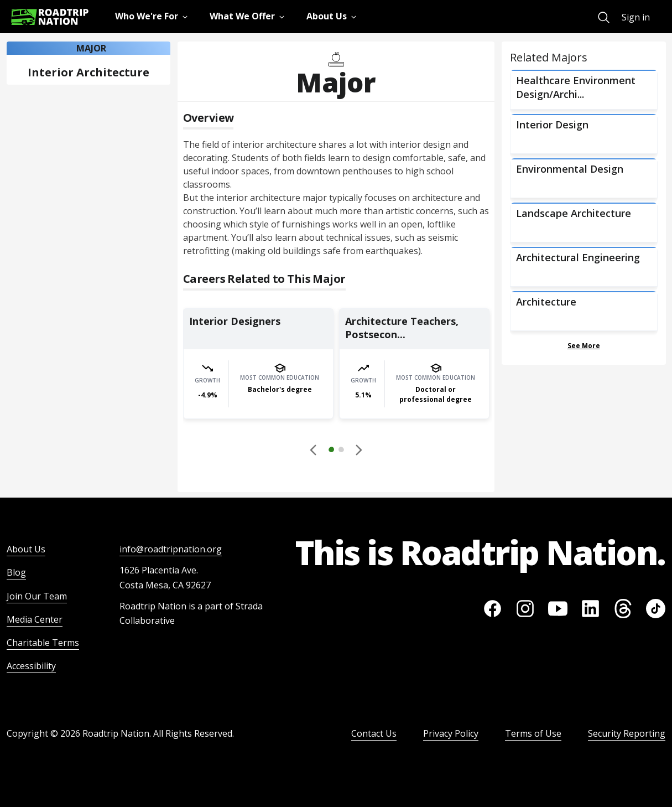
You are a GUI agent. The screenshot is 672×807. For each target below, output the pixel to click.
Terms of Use (533, 733)
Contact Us (374, 733)
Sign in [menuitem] (636, 17)
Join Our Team (37, 596)
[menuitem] (604, 17)
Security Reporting (627, 733)
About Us (26, 549)
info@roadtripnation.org (171, 549)
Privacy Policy (451, 733)
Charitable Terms (43, 643)
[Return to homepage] (50, 17)
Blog (16, 572)
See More (584, 346)
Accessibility (31, 666)
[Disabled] (314, 449)
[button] (336, 451)
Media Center (35, 619)
